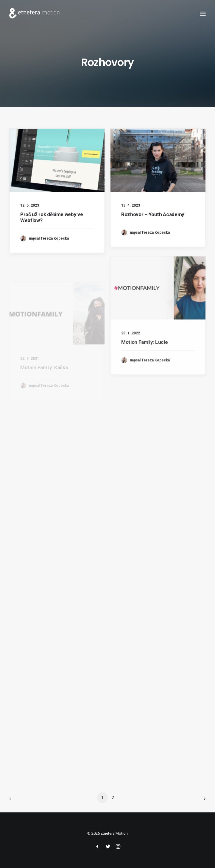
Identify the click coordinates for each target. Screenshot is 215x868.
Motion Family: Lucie (144, 359)
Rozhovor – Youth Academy (153, 214)
